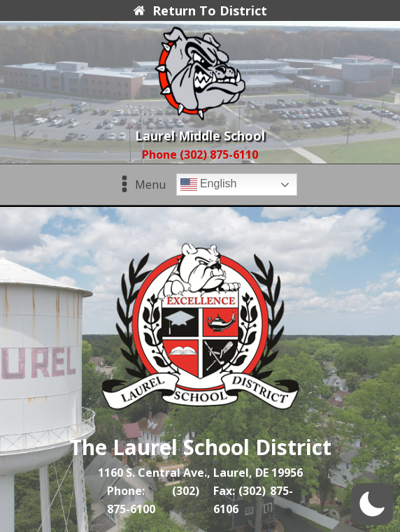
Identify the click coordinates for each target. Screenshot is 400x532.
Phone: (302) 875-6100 (153, 500)
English (209, 185)
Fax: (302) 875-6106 (253, 500)
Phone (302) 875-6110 (200, 154)
